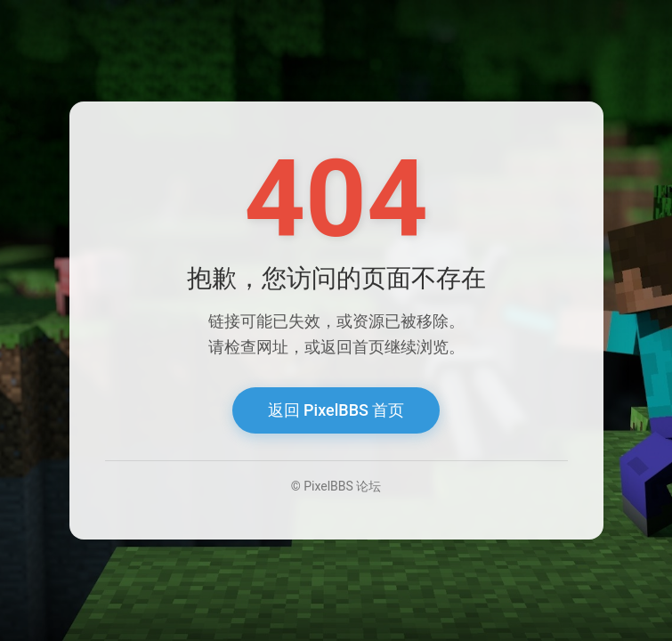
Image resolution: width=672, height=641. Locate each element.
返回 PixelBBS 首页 (336, 410)
